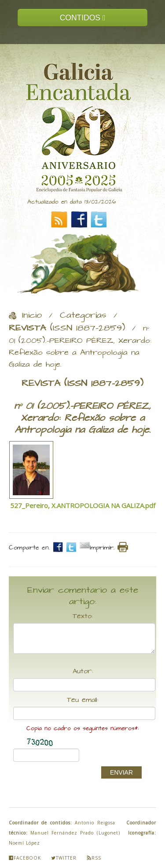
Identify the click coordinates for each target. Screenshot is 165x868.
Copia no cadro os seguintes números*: (82, 729)
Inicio (32, 315)
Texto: (83, 616)
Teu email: (83, 700)
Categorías (83, 315)
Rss (94, 858)
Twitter (64, 858)
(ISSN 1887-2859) (67, 328)
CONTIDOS (83, 18)
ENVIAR (121, 772)
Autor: (83, 671)
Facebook (25, 858)
